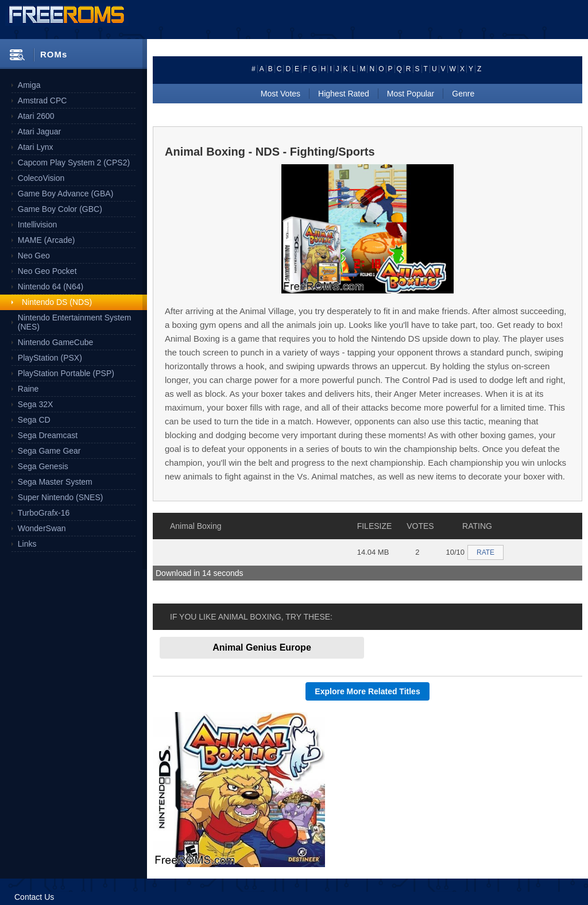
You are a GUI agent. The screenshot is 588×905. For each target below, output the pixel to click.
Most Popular (411, 94)
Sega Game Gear (49, 451)
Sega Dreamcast (48, 435)
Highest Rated (344, 94)
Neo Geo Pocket (47, 271)
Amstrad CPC (42, 100)
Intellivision (37, 225)
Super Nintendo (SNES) (61, 497)
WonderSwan (42, 528)
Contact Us (34, 897)
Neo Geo (34, 256)
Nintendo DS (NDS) (57, 302)
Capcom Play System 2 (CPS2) (74, 163)
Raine (28, 389)
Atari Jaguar (39, 132)
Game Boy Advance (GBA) (66, 194)
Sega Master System (55, 482)
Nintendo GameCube (56, 342)
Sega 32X (36, 404)
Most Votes (281, 94)
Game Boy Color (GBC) (60, 209)
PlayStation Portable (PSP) (66, 373)
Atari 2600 (36, 116)
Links (27, 544)
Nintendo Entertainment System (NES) (75, 322)
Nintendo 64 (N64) (51, 287)
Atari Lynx (36, 147)
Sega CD (34, 420)
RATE (486, 552)
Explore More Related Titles (367, 691)
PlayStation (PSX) (50, 358)
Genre (463, 94)
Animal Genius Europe (262, 647)
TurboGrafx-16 (44, 513)
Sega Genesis (43, 466)
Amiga (29, 85)
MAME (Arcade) (47, 240)
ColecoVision (41, 178)
